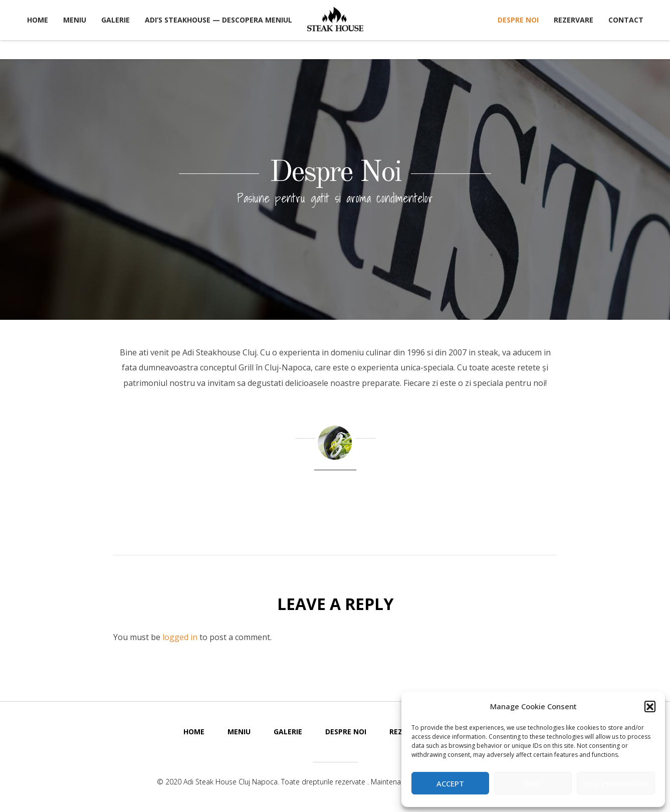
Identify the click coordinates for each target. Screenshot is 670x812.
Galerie (116, 20)
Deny (533, 783)
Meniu (75, 20)
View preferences (616, 783)
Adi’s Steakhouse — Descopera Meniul (218, 20)
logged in (180, 637)
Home (38, 20)
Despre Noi (518, 20)
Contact (626, 20)
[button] (650, 706)
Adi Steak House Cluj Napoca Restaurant (335, 19)
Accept (450, 783)
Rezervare (574, 20)
